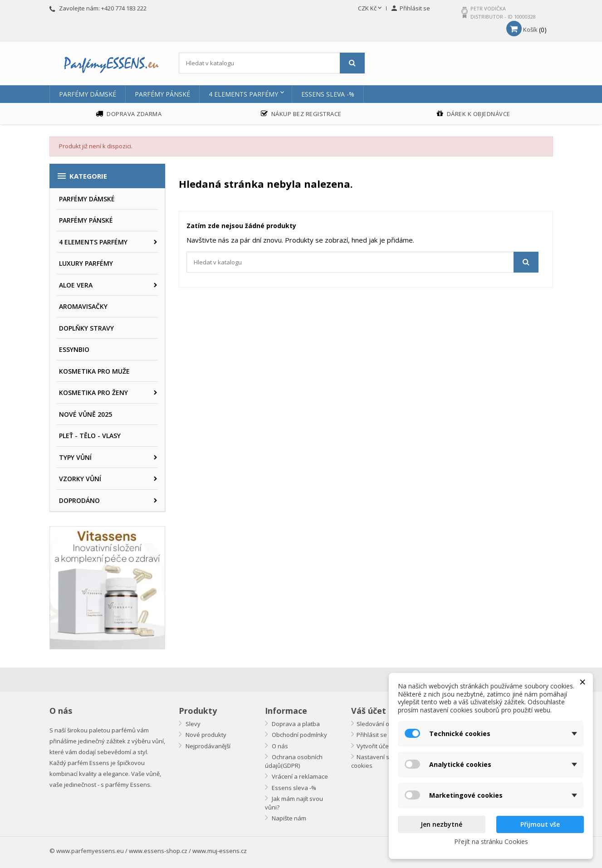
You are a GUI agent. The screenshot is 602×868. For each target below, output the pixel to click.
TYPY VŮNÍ (75, 457)
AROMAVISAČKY (83, 306)
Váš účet (369, 711)
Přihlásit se (372, 735)
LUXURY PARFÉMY (86, 263)
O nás (279, 746)
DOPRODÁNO (79, 500)
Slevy (192, 724)
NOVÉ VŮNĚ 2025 (86, 414)
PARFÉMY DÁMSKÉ (88, 94)
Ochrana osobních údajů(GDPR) (294, 761)
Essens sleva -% (328, 94)
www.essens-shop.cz (158, 851)
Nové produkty (205, 735)
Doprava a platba (295, 724)
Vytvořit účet (374, 746)
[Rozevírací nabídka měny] (371, 9)
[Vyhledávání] (272, 63)
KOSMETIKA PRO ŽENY (93, 393)
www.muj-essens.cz (220, 851)
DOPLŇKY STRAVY (86, 328)
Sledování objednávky (387, 724)
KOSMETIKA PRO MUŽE (94, 371)
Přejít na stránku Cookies (491, 841)
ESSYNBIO (74, 349)
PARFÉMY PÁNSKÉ (162, 94)
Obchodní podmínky (299, 735)
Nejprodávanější (207, 746)
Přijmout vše (540, 824)
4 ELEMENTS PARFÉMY (243, 94)
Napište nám (288, 818)
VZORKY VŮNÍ (80, 479)
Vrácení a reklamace (299, 776)
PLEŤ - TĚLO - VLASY (90, 436)
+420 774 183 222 (124, 8)
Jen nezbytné (441, 824)
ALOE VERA (76, 285)
